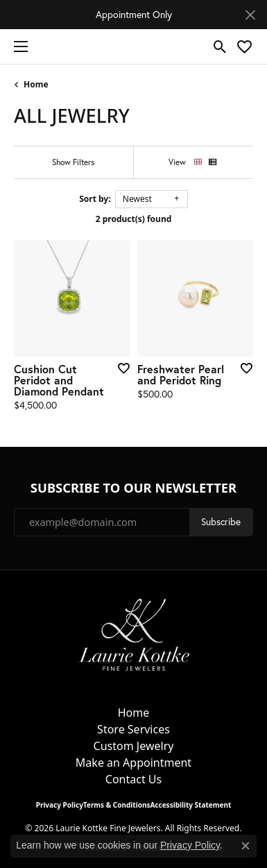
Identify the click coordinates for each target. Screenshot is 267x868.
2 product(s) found (134, 219)
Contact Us (133, 779)
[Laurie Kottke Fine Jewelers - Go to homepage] (134, 633)
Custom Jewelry (134, 746)
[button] (220, 46)
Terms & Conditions (117, 805)
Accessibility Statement (190, 805)
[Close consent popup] (246, 846)
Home (36, 84)
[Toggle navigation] (17, 46)
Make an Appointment (133, 763)
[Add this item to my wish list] (119, 368)
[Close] (250, 15)
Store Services (133, 729)
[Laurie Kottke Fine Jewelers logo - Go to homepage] (133, 46)
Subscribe (221, 522)
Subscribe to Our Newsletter (133, 488)
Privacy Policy (60, 805)
